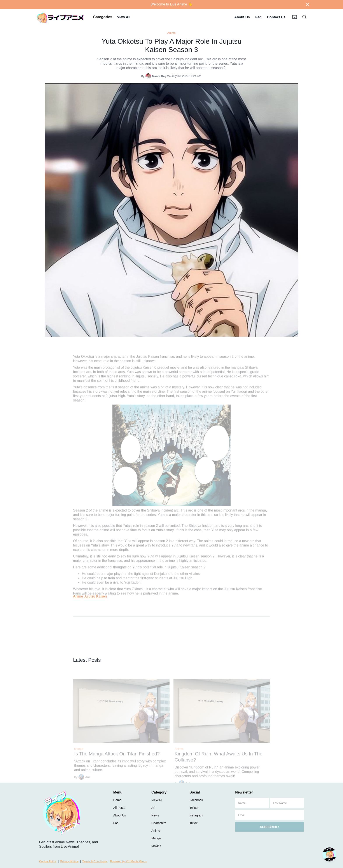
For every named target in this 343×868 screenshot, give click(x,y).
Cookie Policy (48, 861)
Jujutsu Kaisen (95, 596)
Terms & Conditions (95, 861)
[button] (103, 17)
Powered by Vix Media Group (129, 861)
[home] (60, 17)
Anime (171, 33)
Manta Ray (159, 76)
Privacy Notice (69, 861)
